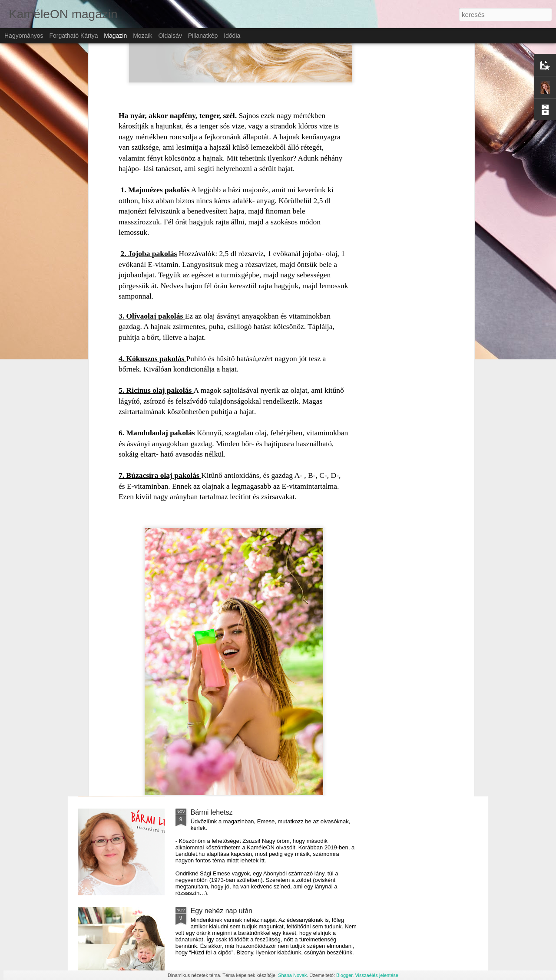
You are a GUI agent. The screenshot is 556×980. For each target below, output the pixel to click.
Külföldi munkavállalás (225, 714)
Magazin (115, 36)
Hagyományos (24, 36)
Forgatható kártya (73, 36)
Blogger (344, 975)
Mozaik (142, 36)
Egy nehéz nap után (222, 911)
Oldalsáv (170, 36)
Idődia (232, 36)
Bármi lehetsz (212, 812)
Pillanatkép (203, 36)
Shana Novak (292, 975)
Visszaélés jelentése (376, 975)
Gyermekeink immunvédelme (236, 615)
